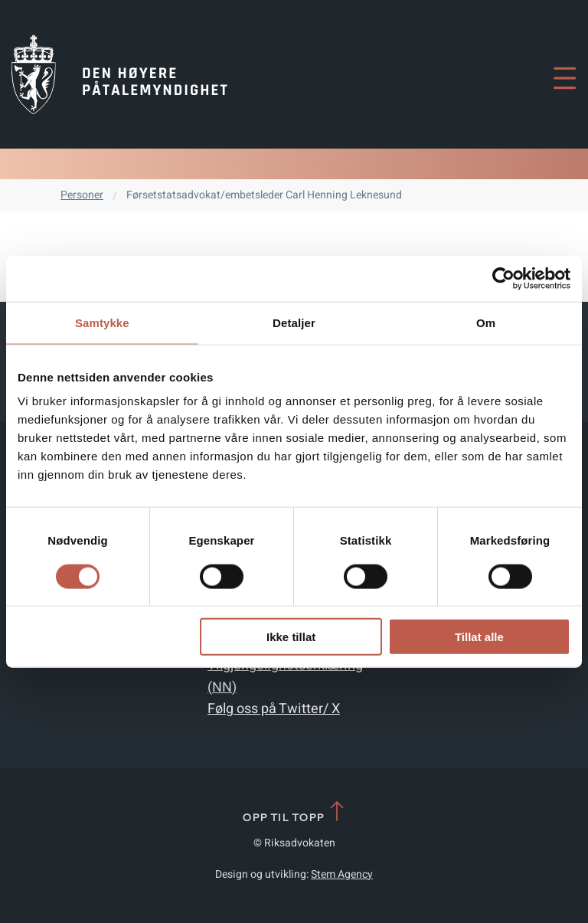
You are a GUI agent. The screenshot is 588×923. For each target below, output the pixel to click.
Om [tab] (486, 322)
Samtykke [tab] (102, 322)
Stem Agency (342, 874)
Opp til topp (294, 812)
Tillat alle (479, 637)
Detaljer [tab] (294, 322)
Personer (82, 195)
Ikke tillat (291, 637)
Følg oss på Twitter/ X (274, 709)
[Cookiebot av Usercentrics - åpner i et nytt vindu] (503, 278)
